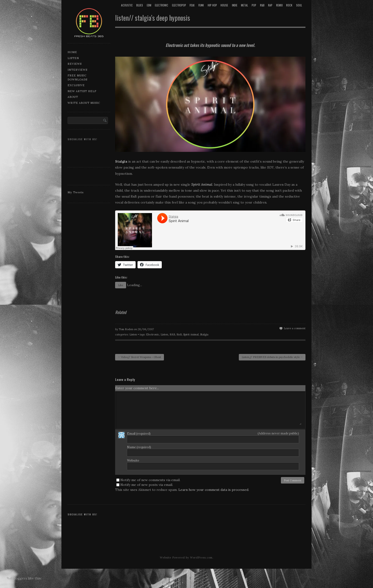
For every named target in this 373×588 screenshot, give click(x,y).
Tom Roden (126, 329)
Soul (299, 5)
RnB (179, 334)
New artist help (82, 91)
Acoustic (127, 5)
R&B (262, 5)
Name (139, 447)
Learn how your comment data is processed (213, 490)
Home (72, 52)
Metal (244, 5)
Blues (140, 5)
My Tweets (76, 192)
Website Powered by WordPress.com (186, 558)
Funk (201, 5)
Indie (235, 5)
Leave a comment (295, 328)
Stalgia (204, 334)
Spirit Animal (191, 334)
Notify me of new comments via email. (150, 480)
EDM (149, 5)
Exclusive (76, 85)
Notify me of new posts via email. (147, 485)
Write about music (84, 103)
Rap (270, 5)
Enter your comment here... (137, 388)
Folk (192, 5)
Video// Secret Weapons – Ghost (140, 357)
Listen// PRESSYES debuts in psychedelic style (272, 357)
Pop (254, 5)
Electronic (162, 5)
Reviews (75, 64)
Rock (289, 5)
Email (139, 434)
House (224, 5)
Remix (279, 5)
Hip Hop (212, 5)
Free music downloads (77, 77)
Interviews (77, 70)
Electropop (179, 5)
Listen (73, 58)
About (73, 97)
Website (133, 461)
